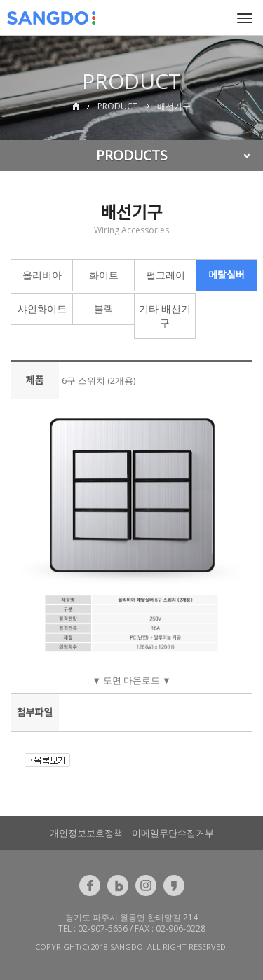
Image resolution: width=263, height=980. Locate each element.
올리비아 (42, 275)
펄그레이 (166, 275)
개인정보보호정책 (86, 833)
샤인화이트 (42, 309)
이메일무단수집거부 (173, 833)
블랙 (104, 309)
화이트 (104, 275)
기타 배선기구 (165, 316)
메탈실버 (227, 275)
